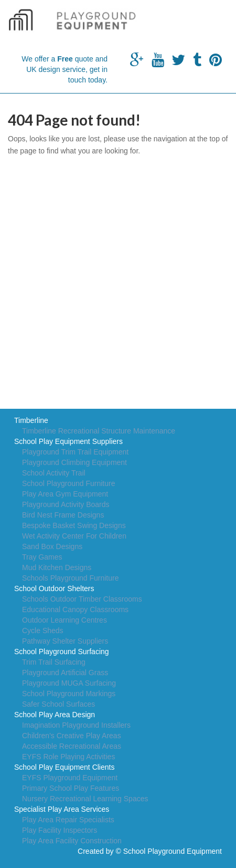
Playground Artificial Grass (65, 673)
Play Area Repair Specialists (68, 820)
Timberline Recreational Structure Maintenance (99, 431)
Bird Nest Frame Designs (63, 515)
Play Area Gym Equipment (65, 494)
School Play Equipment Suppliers (68, 441)
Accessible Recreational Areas (72, 746)
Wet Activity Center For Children (74, 536)
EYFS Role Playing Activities (68, 757)
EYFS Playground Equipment (70, 778)
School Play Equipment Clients (64, 767)
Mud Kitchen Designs (57, 567)
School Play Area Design (55, 715)
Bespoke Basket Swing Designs (74, 525)
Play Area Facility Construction (72, 841)
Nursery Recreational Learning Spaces (85, 799)
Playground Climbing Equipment (74, 462)
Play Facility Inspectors (60, 830)
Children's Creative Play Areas (72, 736)
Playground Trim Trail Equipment (75, 452)
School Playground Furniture (68, 483)
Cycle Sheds (43, 631)
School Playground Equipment (173, 851)
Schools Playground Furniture (70, 578)
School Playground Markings (69, 694)
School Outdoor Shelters (54, 588)
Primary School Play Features (71, 788)
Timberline (31, 420)
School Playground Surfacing (62, 652)
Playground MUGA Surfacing (69, 683)
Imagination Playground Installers (76, 725)
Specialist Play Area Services (62, 809)
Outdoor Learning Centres (65, 620)
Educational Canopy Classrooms (75, 609)
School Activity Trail (54, 473)
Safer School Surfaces (58, 704)
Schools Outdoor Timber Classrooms (82, 599)
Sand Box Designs (52, 546)
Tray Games (42, 557)
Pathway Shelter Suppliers (65, 641)
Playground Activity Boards (66, 504)
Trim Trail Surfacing (54, 662)
